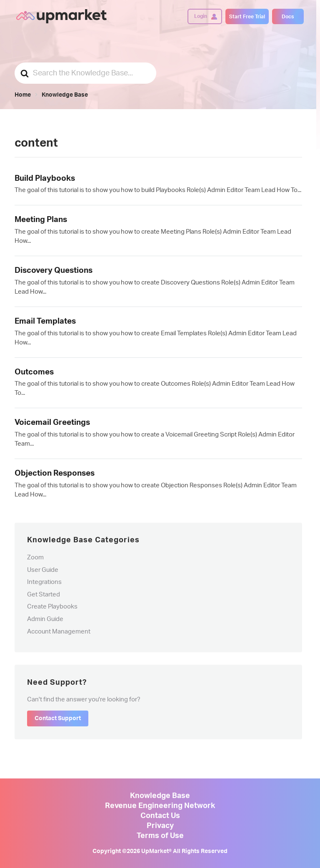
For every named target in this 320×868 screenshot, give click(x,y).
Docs (288, 17)
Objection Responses (55, 473)
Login (201, 16)
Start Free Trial (247, 17)
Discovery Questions (54, 271)
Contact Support (58, 718)
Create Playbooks (52, 607)
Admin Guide (45, 619)
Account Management (59, 632)
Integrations (44, 582)
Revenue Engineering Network (160, 806)
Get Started (44, 595)
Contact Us (160, 816)
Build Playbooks (45, 178)
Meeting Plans (41, 220)
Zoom (35, 557)
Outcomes (34, 372)
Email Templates (45, 321)
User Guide (43, 570)
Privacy (160, 826)
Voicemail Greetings (52, 423)
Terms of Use (160, 836)
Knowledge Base (160, 796)
